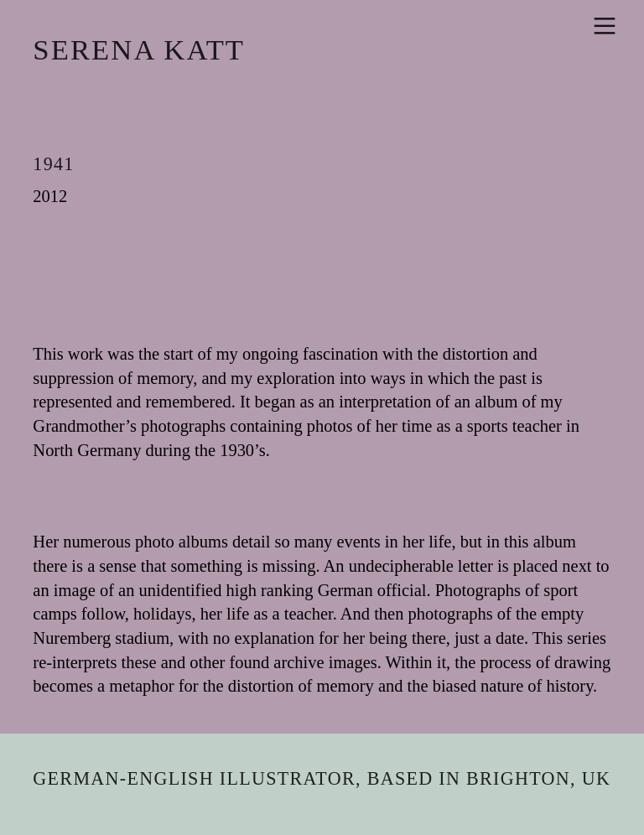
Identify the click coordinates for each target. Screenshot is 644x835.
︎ (605, 26)
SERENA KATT (139, 49)
